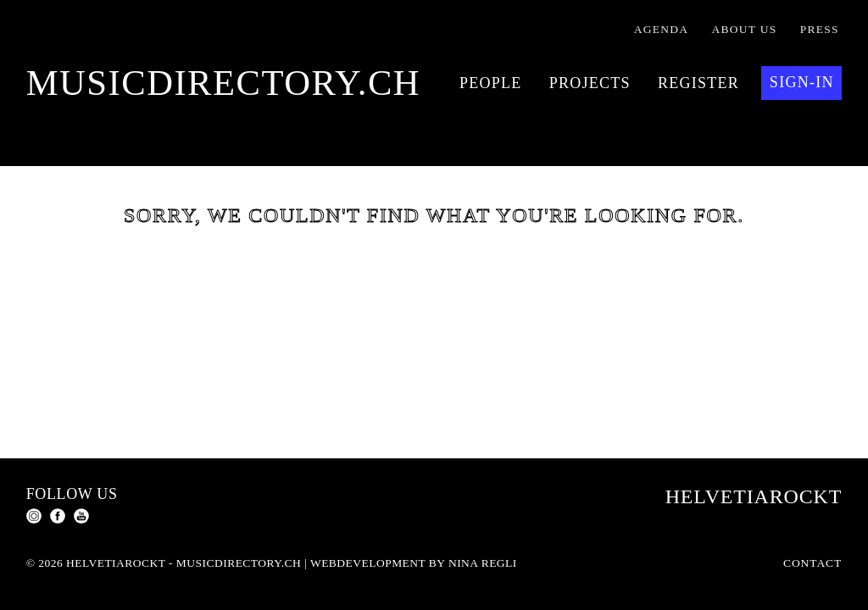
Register (698, 83)
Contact (812, 563)
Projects (590, 83)
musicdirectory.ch (224, 83)
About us (745, 29)
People (491, 83)
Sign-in (802, 82)
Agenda (662, 29)
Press (820, 29)
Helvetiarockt (754, 496)
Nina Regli (483, 563)
